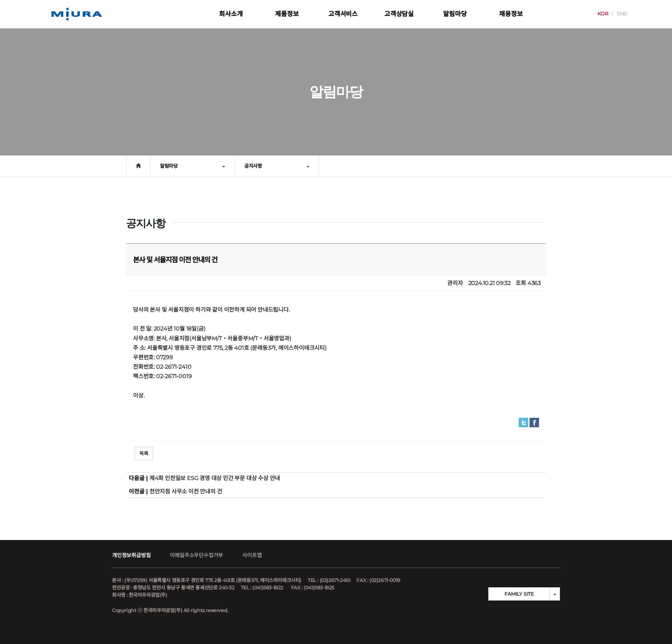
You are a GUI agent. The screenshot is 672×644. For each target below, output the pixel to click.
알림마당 (455, 14)
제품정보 (287, 14)
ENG (615, 14)
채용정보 (511, 14)
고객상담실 (399, 14)
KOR (595, 14)
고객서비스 (343, 14)
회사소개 (231, 14)
